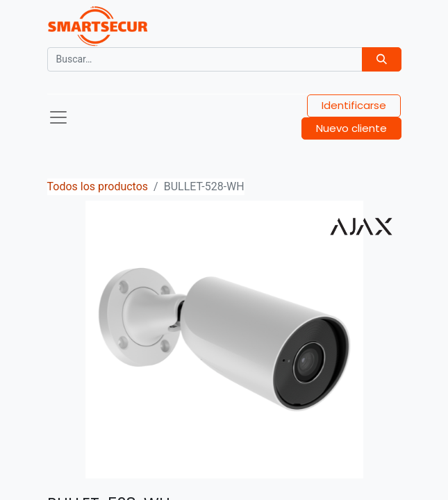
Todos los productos (98, 186)
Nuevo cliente (351, 128)
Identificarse (354, 105)
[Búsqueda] (382, 59)
